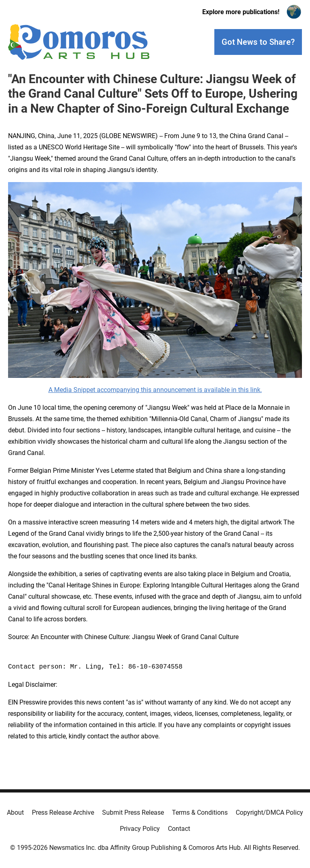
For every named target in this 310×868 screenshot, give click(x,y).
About (15, 812)
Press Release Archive (63, 812)
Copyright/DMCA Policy (269, 812)
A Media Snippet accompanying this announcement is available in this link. (155, 390)
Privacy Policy (140, 829)
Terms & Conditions (200, 812)
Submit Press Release (133, 812)
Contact (179, 829)
